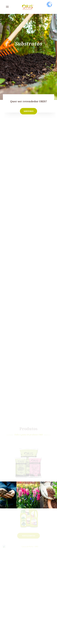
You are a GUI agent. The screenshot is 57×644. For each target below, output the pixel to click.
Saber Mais (28, 111)
